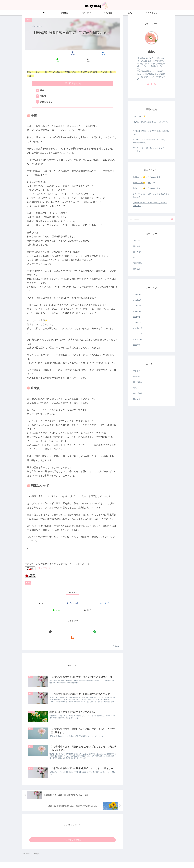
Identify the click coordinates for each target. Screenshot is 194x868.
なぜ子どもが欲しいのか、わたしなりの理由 (150, 194)
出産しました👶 (139, 116)
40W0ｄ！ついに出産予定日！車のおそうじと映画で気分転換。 (151, 141)
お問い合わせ (147, 860)
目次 (71, 77)
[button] (104, 54)
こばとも (136, 206)
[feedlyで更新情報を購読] (73, 626)
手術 (43, 84)
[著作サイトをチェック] (67, 626)
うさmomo (152, 177)
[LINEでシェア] (89, 54)
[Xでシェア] (41, 54)
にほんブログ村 (38, 563)
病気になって (47, 96)
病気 (28, 577)
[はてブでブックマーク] (72, 54)
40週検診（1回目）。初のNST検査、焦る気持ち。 (151, 132)
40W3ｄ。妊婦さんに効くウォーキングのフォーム (151, 124)
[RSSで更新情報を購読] (78, 626)
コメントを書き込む (73, 831)
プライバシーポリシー (164, 860)
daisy (152, 51)
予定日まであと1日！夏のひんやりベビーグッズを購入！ (151, 150)
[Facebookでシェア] (56, 54)
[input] (151, 219)
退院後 (44, 90)
